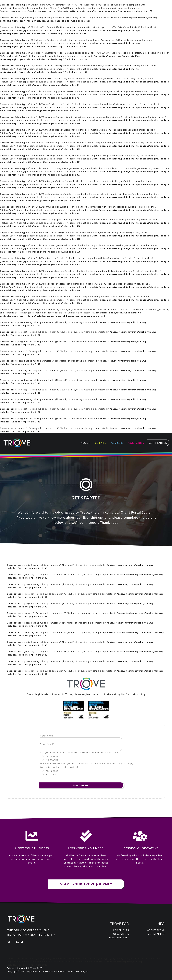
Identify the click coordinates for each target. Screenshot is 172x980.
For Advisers (120, 934)
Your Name (48, 736)
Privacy (11, 968)
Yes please (52, 756)
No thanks (52, 760)
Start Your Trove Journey (86, 884)
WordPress (74, 971)
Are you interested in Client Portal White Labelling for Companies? (80, 753)
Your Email (47, 744)
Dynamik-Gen (34, 971)
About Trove (156, 930)
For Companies (119, 938)
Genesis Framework (56, 971)
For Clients (121, 930)
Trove (17, 443)
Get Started (156, 934)
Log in (84, 971)
